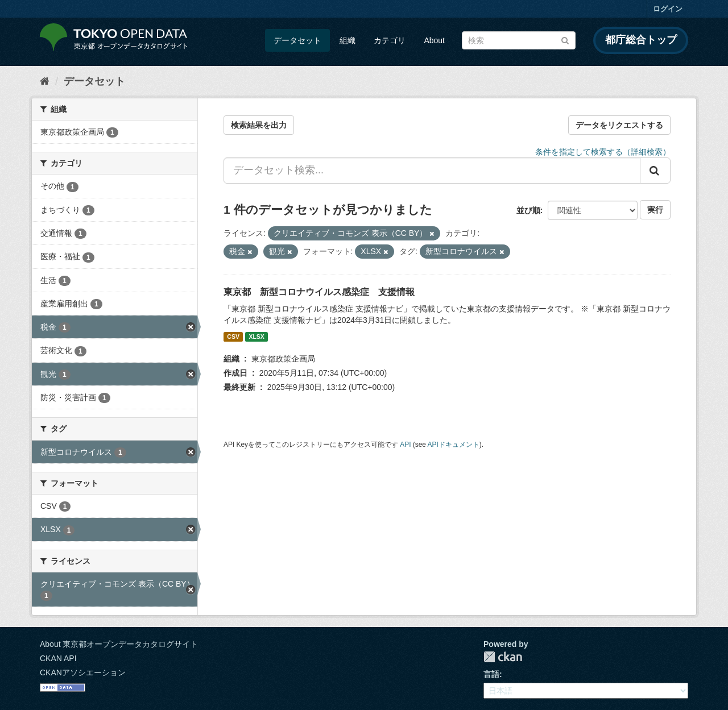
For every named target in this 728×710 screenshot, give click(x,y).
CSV (233, 337)
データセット (297, 40)
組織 (348, 40)
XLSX (256, 337)
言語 (491, 674)
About (434, 40)
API (405, 445)
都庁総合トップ (641, 40)
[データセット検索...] (432, 171)
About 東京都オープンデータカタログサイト (119, 644)
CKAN (503, 657)
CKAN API (58, 658)
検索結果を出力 (259, 125)
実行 (655, 210)
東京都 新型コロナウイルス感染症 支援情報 (319, 292)
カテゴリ (390, 40)
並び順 (528, 210)
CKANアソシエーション (83, 672)
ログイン (668, 9)
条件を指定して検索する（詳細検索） (603, 152)
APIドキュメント (454, 445)
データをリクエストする (619, 125)
